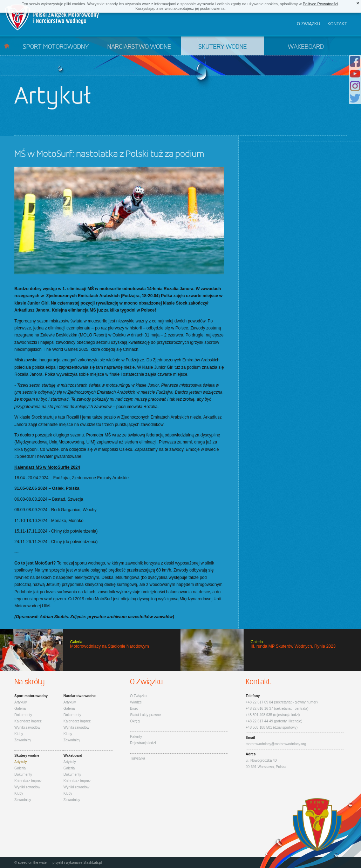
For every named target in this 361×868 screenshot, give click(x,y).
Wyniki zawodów (27, 727)
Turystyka (138, 758)
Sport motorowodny (56, 47)
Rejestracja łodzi (143, 743)
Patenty (136, 737)
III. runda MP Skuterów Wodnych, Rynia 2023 (271, 650)
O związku (309, 24)
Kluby (19, 734)
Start (7, 46)
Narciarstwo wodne (139, 47)
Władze (136, 702)
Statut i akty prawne (145, 715)
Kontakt (337, 24)
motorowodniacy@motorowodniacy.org (276, 744)
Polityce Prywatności (321, 4)
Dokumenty (23, 715)
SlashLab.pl (93, 863)
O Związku (138, 696)
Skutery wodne (223, 47)
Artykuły (21, 702)
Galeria (20, 709)
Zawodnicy (23, 740)
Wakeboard (306, 47)
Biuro (134, 709)
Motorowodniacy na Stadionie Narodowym (90, 650)
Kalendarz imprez (28, 721)
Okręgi (135, 721)
